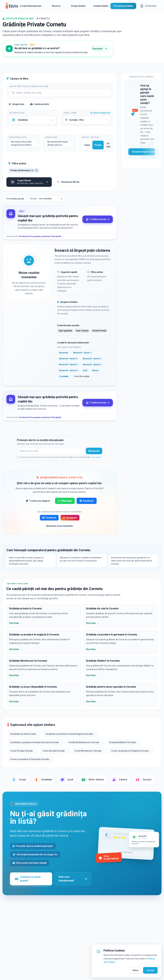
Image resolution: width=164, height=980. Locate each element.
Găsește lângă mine (100, 113)
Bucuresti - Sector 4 (68, 365)
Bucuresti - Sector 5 (92, 365)
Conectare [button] (148, 6)
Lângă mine (16, 104)
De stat (108, 145)
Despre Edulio (78, 6)
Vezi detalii (96, 457)
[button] (24, 170)
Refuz (136, 970)
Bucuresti (64, 353)
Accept (150, 970)
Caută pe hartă (40, 104)
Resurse (58, 6)
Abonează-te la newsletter (60, 526)
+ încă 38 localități (81, 376)
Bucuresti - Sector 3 (92, 359)
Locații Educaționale (32, 6)
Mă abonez (94, 451)
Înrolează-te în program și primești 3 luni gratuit (40, 236)
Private (98, 145)
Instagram (70, 518)
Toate (87, 145)
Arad (85, 370)
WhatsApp (65, 501)
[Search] (60, 93)
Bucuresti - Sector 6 (68, 370)
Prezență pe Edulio (123, 6)
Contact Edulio (101, 6)
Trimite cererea (98, 219)
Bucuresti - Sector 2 (68, 359)
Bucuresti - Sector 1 (82, 353)
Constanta (64, 376)
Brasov (96, 370)
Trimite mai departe (38, 501)
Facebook (87, 501)
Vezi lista (16, 623)
